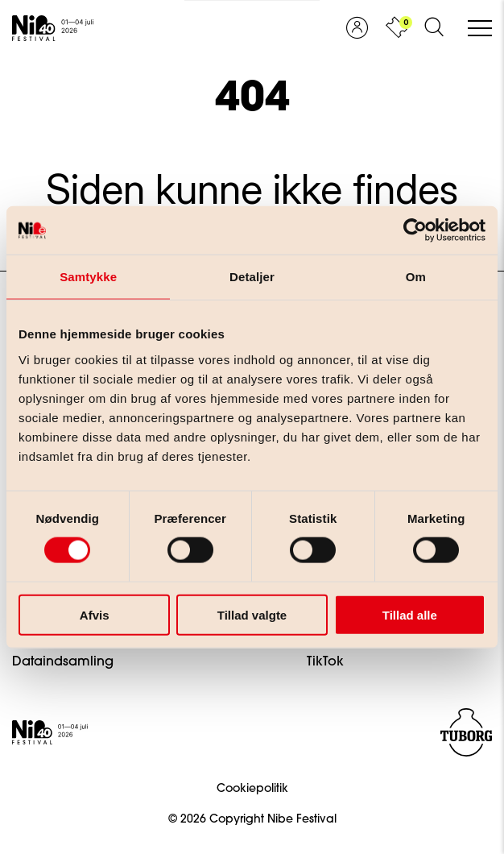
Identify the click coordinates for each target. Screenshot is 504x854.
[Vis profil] (357, 29)
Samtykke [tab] (88, 277)
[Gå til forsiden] (53, 28)
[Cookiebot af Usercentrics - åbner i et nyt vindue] (415, 230)
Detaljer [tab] (252, 277)
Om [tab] (416, 277)
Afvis (95, 614)
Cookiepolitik (252, 790)
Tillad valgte (252, 614)
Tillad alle (410, 614)
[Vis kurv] (397, 29)
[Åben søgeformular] (434, 28)
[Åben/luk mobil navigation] (480, 29)
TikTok (325, 662)
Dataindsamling (63, 662)
